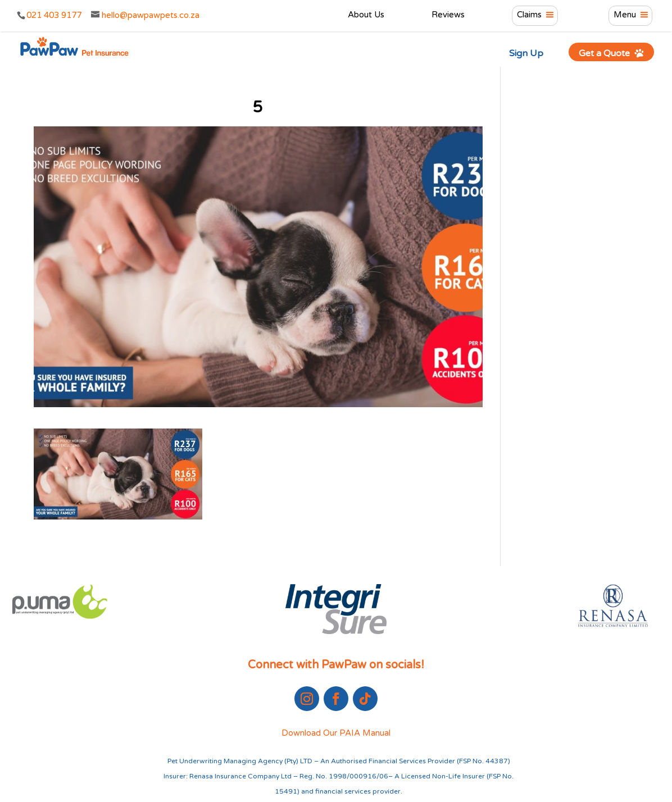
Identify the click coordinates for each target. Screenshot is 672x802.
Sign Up (526, 53)
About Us (366, 15)
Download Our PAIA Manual (336, 733)
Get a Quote (612, 53)
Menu (625, 15)
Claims (529, 15)
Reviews (448, 15)
